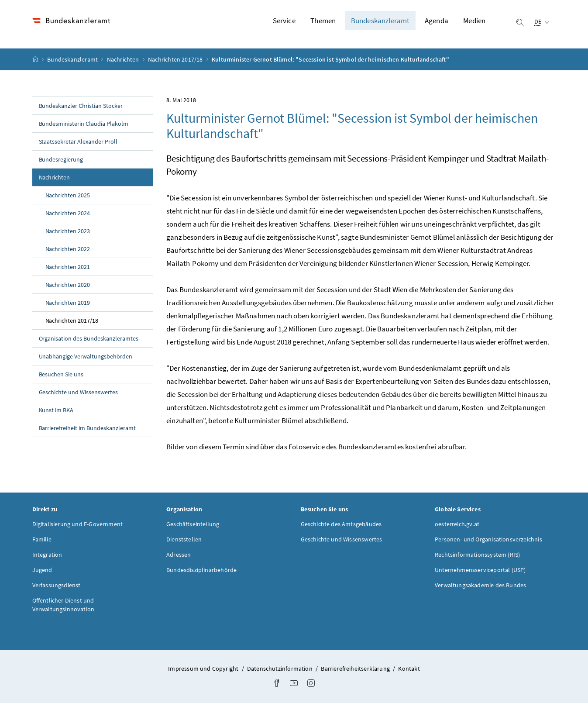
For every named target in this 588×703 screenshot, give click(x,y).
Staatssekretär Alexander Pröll (78, 141)
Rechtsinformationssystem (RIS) (477, 555)
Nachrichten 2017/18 (176, 59)
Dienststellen (184, 539)
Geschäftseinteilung (193, 524)
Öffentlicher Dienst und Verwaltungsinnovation (64, 605)
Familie (42, 539)
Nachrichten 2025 (68, 195)
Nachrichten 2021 (68, 267)
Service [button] (284, 21)
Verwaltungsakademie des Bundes (480, 585)
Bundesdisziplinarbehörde (201, 570)
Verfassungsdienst (57, 585)
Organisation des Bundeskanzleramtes (89, 338)
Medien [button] (474, 21)
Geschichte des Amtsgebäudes (341, 524)
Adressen (179, 555)
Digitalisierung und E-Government (78, 524)
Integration (47, 555)
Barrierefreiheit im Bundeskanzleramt (87, 428)
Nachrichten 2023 (68, 231)
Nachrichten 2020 (68, 285)
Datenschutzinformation (280, 669)
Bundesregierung (61, 159)
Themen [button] (323, 21)
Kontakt (409, 669)
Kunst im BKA (56, 410)
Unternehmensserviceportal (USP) (480, 570)
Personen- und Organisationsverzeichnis (488, 539)
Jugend (42, 570)
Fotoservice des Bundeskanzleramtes (346, 447)
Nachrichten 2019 (68, 303)
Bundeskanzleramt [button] (380, 21)
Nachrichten (124, 59)
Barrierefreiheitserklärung (355, 669)
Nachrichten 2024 (68, 213)
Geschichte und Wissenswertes (79, 392)
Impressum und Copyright (203, 669)
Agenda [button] (437, 21)
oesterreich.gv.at (457, 524)
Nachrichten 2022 (68, 249)
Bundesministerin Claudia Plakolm (84, 124)
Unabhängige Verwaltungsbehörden (86, 356)
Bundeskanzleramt (73, 59)
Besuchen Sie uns (61, 374)
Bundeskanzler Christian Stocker (81, 106)
